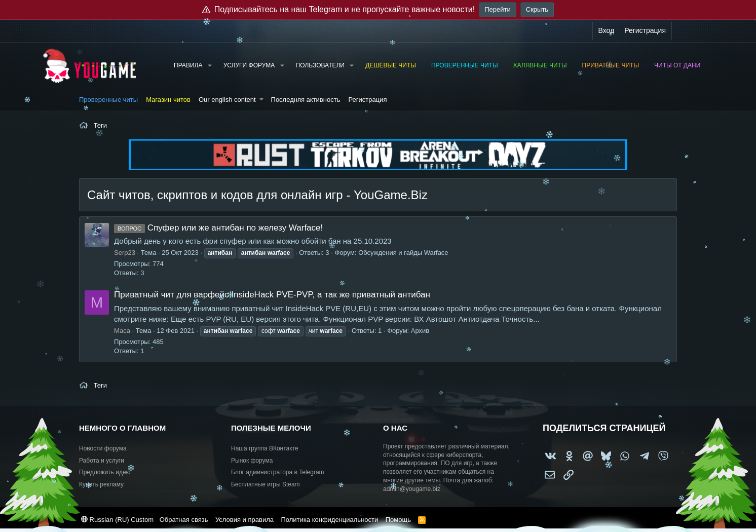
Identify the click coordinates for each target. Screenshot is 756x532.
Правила (188, 65)
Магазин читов (168, 100)
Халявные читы (540, 65)
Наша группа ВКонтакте (265, 448)
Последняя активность (306, 100)
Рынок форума (252, 461)
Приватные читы (611, 65)
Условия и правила (244, 520)
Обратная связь (184, 520)
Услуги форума (249, 65)
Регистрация (367, 100)
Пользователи (320, 65)
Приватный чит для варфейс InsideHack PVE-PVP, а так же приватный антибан (272, 295)
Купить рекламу (101, 484)
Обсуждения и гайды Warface (403, 253)
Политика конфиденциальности (329, 520)
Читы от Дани (677, 65)
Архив (420, 331)
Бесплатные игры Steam (266, 484)
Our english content (227, 100)
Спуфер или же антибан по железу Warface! (218, 228)
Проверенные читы (465, 65)
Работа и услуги (102, 461)
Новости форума (103, 448)
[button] (209, 66)
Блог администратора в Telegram (278, 472)
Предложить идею (105, 472)
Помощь (398, 520)
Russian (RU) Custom (117, 520)
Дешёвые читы (391, 65)
